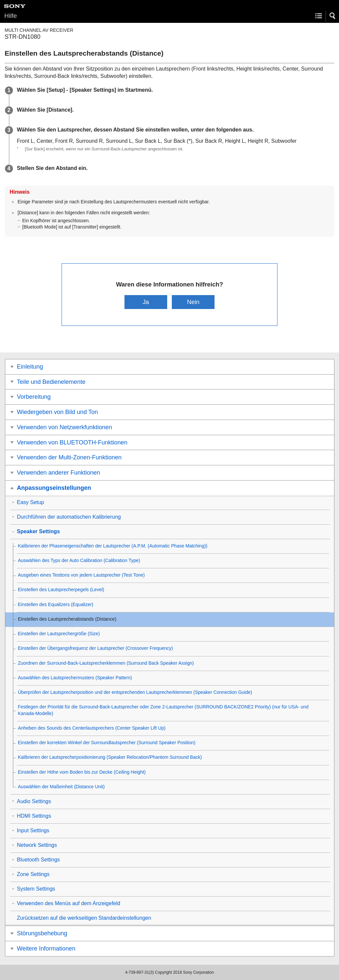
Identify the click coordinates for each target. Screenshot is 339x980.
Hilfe (11, 16)
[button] (333, 16)
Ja (146, 302)
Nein (193, 302)
